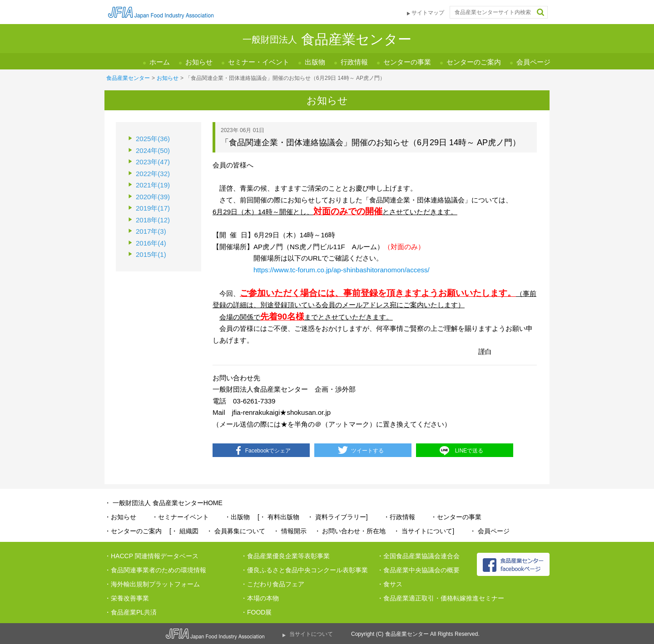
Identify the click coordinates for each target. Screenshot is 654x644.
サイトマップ (428, 13)
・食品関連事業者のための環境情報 (155, 570)
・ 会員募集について (236, 531)
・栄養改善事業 (127, 598)
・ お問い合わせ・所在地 (350, 531)
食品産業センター (128, 78)
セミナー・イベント (259, 62)
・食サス (390, 584)
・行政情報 (399, 517)
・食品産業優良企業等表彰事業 (285, 556)
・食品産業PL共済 (131, 612)
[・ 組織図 (184, 531)
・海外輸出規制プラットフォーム (152, 584)
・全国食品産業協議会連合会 (418, 556)
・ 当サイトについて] (424, 531)
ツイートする (367, 451)
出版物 (315, 62)
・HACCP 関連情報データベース (151, 556)
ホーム (160, 62)
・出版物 (237, 517)
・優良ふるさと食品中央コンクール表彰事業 (304, 570)
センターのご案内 (474, 62)
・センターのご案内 (133, 531)
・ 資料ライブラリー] (337, 517)
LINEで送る (469, 451)
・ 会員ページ (490, 531)
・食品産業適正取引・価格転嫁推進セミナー (441, 598)
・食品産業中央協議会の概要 (418, 570)
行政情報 (354, 62)
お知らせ (199, 62)
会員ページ (533, 62)
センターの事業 (407, 62)
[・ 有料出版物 (278, 517)
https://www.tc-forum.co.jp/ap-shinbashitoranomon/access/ (342, 270)
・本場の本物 (260, 598)
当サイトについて (311, 634)
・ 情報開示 (290, 531)
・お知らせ (120, 517)
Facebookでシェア (268, 451)
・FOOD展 (256, 612)
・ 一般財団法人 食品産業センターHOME (163, 503)
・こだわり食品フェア (272, 584)
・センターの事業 (456, 517)
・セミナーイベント (180, 517)
